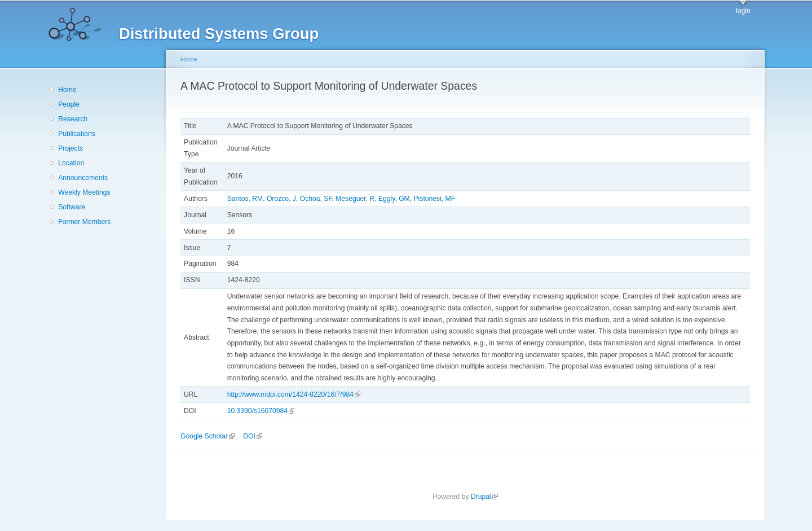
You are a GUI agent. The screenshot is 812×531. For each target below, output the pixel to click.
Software (72, 207)
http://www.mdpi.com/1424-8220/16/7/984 (294, 394)
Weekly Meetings (84, 192)
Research (73, 119)
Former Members (84, 222)
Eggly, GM (394, 199)
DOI (253, 436)
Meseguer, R (355, 199)
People (69, 104)
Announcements (83, 178)
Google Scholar (208, 436)
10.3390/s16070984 (261, 411)
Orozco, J (281, 199)
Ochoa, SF (316, 199)
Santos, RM (245, 199)
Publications (77, 134)
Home (67, 90)
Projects (70, 148)
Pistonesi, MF (435, 199)
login (743, 11)
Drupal (484, 497)
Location (71, 163)
